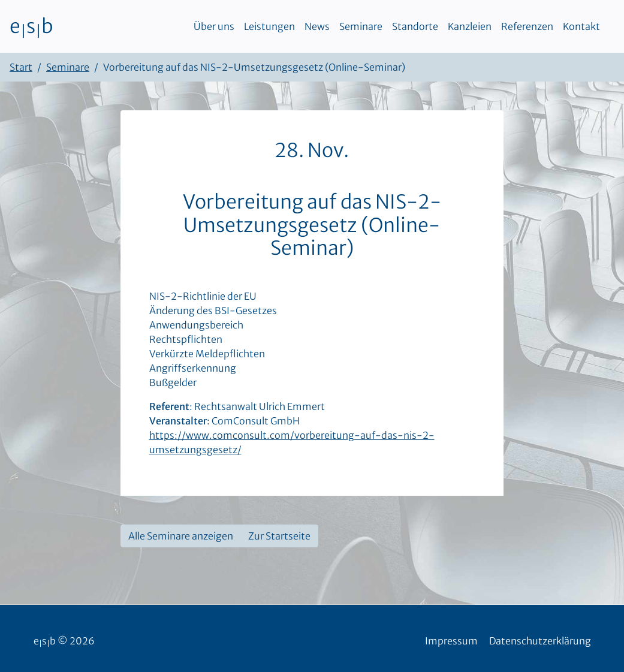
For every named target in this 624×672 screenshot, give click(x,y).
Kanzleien (470, 26)
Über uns (214, 26)
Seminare (361, 26)
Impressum (451, 641)
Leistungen (269, 26)
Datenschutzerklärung (540, 641)
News (317, 26)
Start (21, 67)
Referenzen (527, 26)
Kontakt (581, 26)
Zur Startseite (279, 536)
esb (31, 26)
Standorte (415, 26)
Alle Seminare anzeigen (181, 536)
